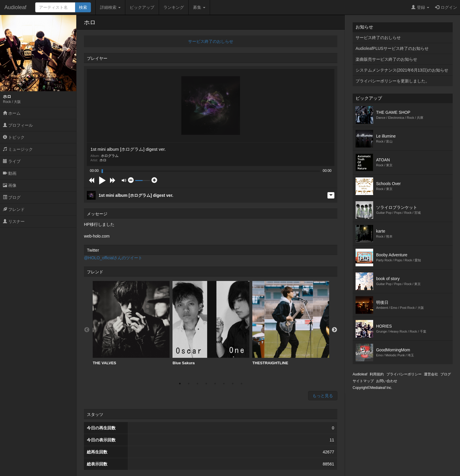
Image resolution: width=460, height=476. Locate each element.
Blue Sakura (211, 323)
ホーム (12, 113)
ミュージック (18, 149)
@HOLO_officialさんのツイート (113, 258)
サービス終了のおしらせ (211, 41)
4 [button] (206, 384)
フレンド (14, 209)
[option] (131, 323)
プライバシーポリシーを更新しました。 (393, 81)
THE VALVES (131, 323)
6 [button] (224, 384)
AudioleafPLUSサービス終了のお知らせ (392, 48)
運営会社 (431, 374)
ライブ (12, 161)
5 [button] (215, 384)
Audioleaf (15, 7)
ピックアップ (142, 7)
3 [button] (197, 384)
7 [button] (233, 384)
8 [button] (241, 384)
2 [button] (189, 384)
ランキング (174, 7)
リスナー (14, 221)
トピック (14, 137)
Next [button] (334, 330)
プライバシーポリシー (404, 374)
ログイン (446, 7)
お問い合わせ (387, 381)
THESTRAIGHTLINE (291, 323)
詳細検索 (110, 7)
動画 (10, 173)
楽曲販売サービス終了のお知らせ (386, 59)
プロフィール (18, 125)
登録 (420, 7)
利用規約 (377, 374)
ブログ (12, 197)
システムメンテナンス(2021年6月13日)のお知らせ (402, 70)
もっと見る (323, 396)
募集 (199, 7)
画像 (10, 185)
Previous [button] (87, 330)
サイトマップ (363, 381)
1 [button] (180, 384)
